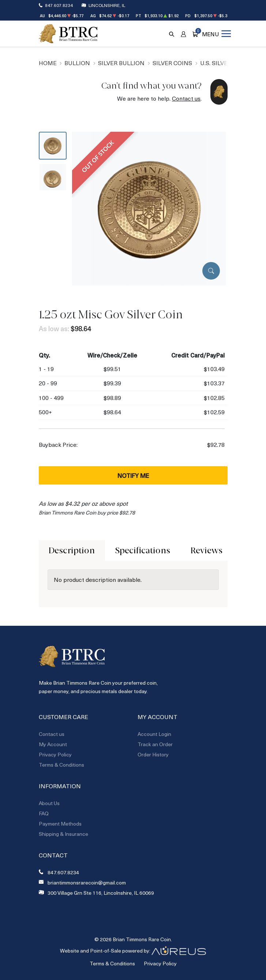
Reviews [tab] (207, 550)
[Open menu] (216, 33)
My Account (53, 744)
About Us (49, 803)
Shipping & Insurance (63, 834)
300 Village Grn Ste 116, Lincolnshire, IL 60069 (101, 893)
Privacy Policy (55, 754)
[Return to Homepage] (68, 34)
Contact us (186, 98)
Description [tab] (72, 550)
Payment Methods (60, 824)
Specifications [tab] (143, 550)
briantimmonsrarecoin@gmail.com (87, 883)
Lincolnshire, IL (107, 5)
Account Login (154, 734)
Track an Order (155, 744)
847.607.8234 (59, 5)
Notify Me (133, 475)
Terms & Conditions (61, 765)
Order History (153, 754)
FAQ (44, 813)
